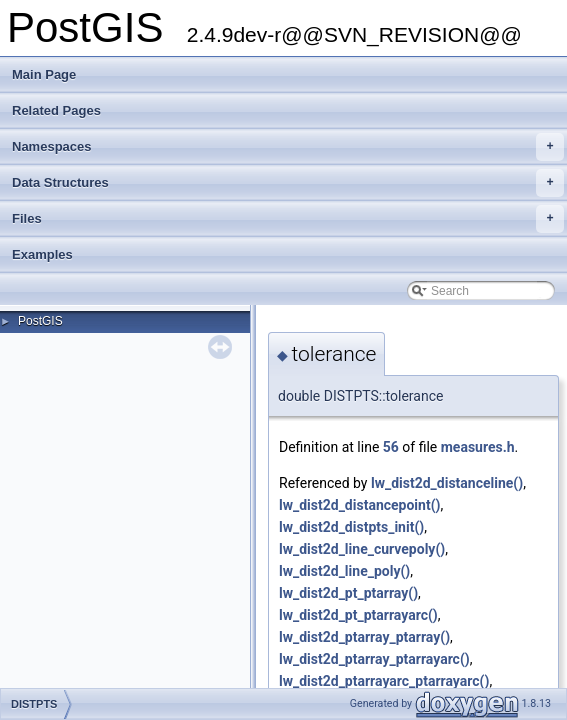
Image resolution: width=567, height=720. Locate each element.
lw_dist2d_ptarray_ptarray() (364, 637)
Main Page (44, 74)
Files (288, 219)
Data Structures (288, 183)
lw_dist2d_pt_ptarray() (348, 593)
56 (391, 447)
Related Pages (56, 110)
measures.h (478, 447)
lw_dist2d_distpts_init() (351, 527)
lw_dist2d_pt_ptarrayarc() (358, 615)
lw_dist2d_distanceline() (447, 483)
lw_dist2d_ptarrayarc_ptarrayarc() (384, 681)
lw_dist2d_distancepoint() (359, 505)
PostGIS (40, 321)
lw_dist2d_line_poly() (344, 571)
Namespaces (288, 147)
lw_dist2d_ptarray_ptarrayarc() (374, 659)
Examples (42, 254)
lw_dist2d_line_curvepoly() (362, 549)
